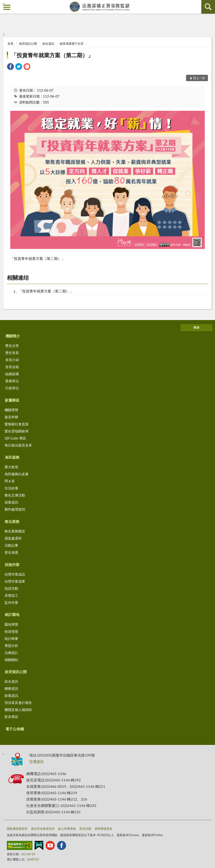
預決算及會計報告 (18, 703)
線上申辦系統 (67, 829)
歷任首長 (12, 353)
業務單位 (12, 381)
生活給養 (11, 488)
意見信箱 (85, 829)
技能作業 (12, 564)
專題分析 (11, 646)
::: (4, 3)
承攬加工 (11, 595)
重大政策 (11, 467)
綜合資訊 (48, 44)
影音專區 (11, 717)
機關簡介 (13, 336)
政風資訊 (11, 695)
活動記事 (11, 545)
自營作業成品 (15, 574)
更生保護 (11, 552)
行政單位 (12, 388)
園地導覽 (11, 624)
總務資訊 (11, 688)
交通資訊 (36, 761)
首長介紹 (12, 360)
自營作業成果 (15, 581)
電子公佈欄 (15, 729)
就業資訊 (11, 502)
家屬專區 (12, 400)
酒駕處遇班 (13, 538)
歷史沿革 (12, 346)
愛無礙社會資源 (17, 424)
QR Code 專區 (15, 438)
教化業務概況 (15, 531)
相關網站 (11, 660)
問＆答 (10, 481)
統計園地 (12, 614)
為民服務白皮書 (17, 474)
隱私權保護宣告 (17, 829)
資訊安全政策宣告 (43, 829)
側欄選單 (7, 7)
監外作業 (11, 602)
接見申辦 (11, 417)
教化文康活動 (15, 495)
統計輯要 (11, 638)
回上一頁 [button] (199, 78)
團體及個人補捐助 (18, 710)
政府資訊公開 (28, 44)
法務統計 (11, 653)
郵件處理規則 (15, 509)
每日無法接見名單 (18, 445)
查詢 (208, 7)
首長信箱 (12, 367)
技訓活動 (11, 588)
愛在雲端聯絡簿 (17, 431)
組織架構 (12, 374)
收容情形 (11, 631)
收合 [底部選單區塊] (197, 327)
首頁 (10, 44)
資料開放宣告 (104, 829)
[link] (10, 67)
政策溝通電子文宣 (72, 44)
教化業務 (12, 521)
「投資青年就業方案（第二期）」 (52, 55)
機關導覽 (11, 410)
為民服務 (12, 457)
